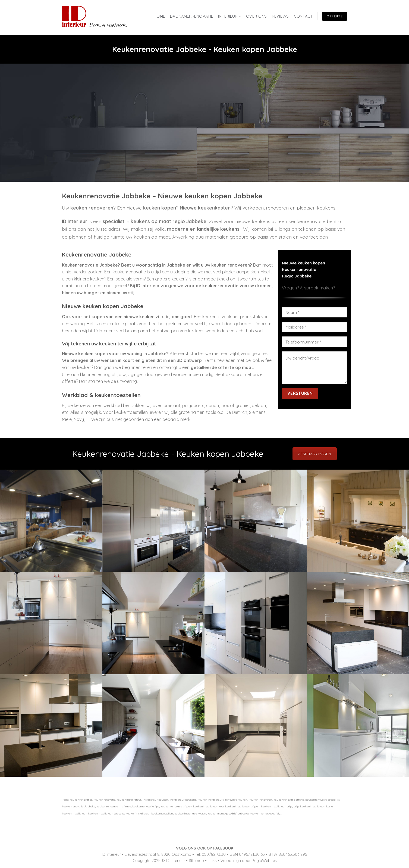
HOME (159, 16)
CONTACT (303, 16)
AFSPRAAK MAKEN (315, 454)
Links (212, 861)
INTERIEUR (230, 16)
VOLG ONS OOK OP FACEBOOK (205, 848)
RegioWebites (264, 861)
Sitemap (196, 861)
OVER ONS (256, 16)
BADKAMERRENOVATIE (192, 16)
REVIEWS (280, 16)
